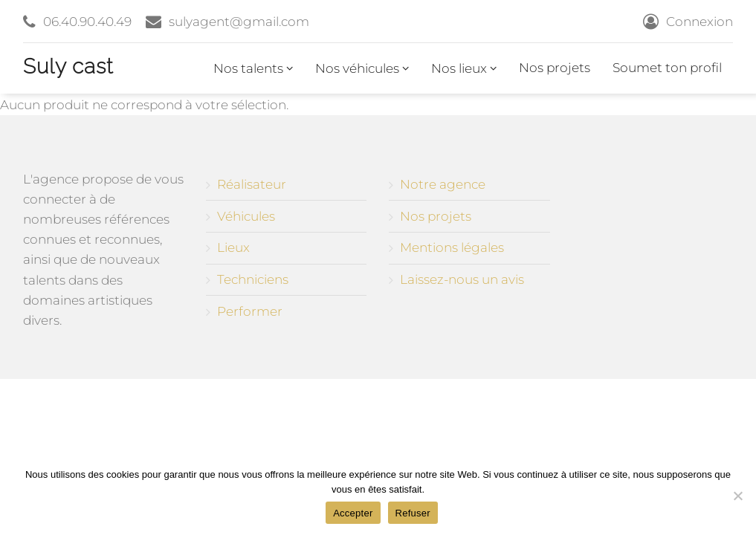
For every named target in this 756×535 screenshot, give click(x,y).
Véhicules (246, 216)
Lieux (233, 247)
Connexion (700, 22)
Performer (250, 311)
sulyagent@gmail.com (239, 22)
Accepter (353, 513)
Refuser (413, 513)
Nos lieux (464, 68)
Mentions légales (452, 247)
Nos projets (555, 68)
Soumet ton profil (667, 68)
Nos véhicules (362, 68)
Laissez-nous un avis (462, 279)
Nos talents (253, 68)
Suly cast (68, 67)
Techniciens (253, 279)
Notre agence (443, 184)
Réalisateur (252, 184)
